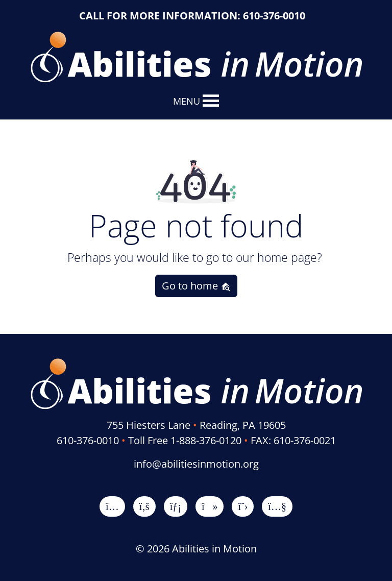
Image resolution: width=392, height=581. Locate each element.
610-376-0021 (305, 440)
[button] (187, 101)
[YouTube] (277, 506)
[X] (243, 506)
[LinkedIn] (176, 506)
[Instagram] (112, 506)
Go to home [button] (196, 286)
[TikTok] (210, 506)
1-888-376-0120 (206, 440)
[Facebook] (144, 506)
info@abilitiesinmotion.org (196, 464)
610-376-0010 (274, 16)
